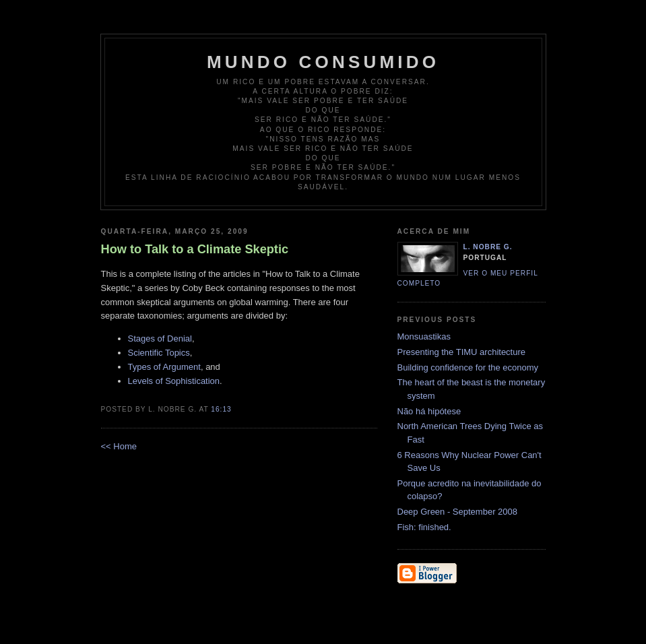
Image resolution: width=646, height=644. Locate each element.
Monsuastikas (424, 336)
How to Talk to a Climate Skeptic (195, 249)
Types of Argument (164, 367)
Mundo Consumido (323, 62)
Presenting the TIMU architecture (462, 352)
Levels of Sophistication (174, 381)
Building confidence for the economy (468, 367)
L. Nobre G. (488, 247)
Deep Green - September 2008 (458, 512)
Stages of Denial (160, 339)
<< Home (119, 446)
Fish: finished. (424, 527)
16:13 (221, 409)
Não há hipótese (429, 411)
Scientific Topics (159, 353)
